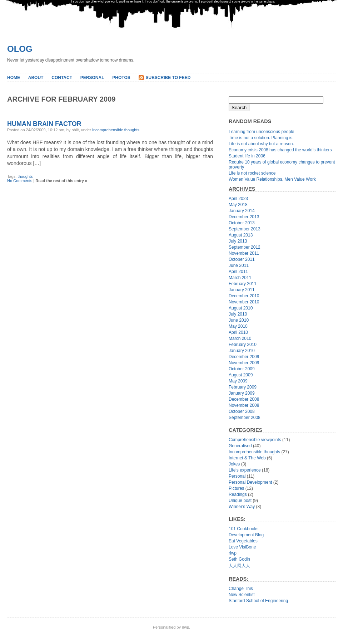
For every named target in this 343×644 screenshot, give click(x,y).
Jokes (234, 464)
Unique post (240, 501)
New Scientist (242, 595)
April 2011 (238, 272)
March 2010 (240, 338)
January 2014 (242, 211)
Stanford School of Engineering (258, 601)
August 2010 (241, 308)
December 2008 (244, 399)
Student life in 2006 (247, 156)
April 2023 (238, 199)
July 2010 (238, 314)
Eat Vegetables (243, 541)
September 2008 (245, 418)
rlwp (233, 553)
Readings (238, 494)
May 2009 (238, 381)
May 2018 (238, 205)
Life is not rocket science (252, 173)
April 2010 (238, 332)
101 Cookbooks (243, 529)
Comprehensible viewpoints (255, 440)
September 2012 (245, 247)
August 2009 (241, 375)
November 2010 (244, 302)
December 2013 (244, 217)
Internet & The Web (247, 458)
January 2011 (242, 290)
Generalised (240, 446)
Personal (92, 78)
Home (14, 78)
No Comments (20, 181)
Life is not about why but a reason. (261, 144)
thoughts (25, 176)
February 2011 (243, 284)
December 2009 (244, 357)
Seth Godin (239, 559)
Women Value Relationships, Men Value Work (272, 179)
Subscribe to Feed (168, 78)
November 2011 (244, 253)
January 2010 (242, 351)
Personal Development (250, 482)
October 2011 (242, 259)
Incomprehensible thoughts (116, 130)
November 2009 (244, 363)
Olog (20, 49)
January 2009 (242, 393)
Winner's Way (242, 507)
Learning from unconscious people (261, 132)
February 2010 (243, 345)
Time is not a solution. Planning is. (261, 138)
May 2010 (238, 326)
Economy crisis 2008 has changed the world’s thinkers (280, 150)
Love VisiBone (242, 547)
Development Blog (246, 535)
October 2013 (242, 223)
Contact (62, 78)
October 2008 (242, 411)
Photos (121, 78)
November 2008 (244, 405)
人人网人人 (239, 566)
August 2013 (241, 235)
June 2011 (239, 265)
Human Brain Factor (44, 124)
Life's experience (245, 470)
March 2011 (240, 278)
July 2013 (238, 241)
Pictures (236, 488)
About (36, 78)
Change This (241, 589)
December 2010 (244, 296)
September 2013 (245, 229)
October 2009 (242, 369)
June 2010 (239, 320)
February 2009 (243, 387)
